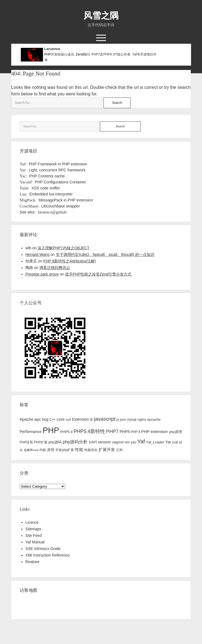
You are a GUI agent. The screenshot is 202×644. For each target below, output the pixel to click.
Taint (24, 188)
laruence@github (52, 212)
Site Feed (34, 535)
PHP (48, 54)
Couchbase (29, 206)
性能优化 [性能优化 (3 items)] (91, 450)
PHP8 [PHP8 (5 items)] (125, 432)
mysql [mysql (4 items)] (132, 419)
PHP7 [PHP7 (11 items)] (112, 431)
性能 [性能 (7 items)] (79, 450)
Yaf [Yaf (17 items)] (141, 442)
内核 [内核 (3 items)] (43, 450)
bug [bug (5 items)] (45, 419)
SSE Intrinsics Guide (43, 549)
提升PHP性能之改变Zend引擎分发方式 (98, 274)
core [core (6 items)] (61, 419)
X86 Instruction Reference (48, 555)
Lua (23, 194)
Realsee (32, 562)
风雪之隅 (101, 16)
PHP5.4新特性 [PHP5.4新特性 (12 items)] (89, 431)
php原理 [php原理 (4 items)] (175, 432)
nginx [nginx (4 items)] (142, 419)
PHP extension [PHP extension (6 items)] (155, 432)
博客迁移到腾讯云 (55, 268)
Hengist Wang (37, 254)
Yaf (23, 164)
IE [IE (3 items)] (92, 420)
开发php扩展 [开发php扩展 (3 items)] (65, 450)
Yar (23, 170)
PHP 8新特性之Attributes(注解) (70, 261)
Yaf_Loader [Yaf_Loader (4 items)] (155, 442)
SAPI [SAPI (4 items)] (93, 442)
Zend (80, 54)
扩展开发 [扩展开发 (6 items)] (107, 450)
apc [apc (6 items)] (38, 419)
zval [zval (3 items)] (175, 442)
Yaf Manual (35, 542)
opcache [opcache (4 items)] (154, 419)
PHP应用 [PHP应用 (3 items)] (26, 442)
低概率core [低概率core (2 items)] (31, 450)
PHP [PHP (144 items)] (51, 430)
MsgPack (28, 200)
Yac (23, 176)
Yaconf (26, 182)
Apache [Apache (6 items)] (27, 419)
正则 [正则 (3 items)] (119, 450)
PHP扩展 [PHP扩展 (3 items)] (41, 442)
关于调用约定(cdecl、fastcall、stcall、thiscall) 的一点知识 (105, 254)
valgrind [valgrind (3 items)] (118, 442)
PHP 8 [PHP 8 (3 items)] (135, 432)
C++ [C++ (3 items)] (53, 420)
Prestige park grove (42, 274)
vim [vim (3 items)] (127, 442)
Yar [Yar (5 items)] (168, 442)
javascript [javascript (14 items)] (105, 419)
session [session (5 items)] (104, 442)
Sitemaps (33, 529)
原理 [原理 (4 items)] (51, 450)
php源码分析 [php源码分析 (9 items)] (75, 442)
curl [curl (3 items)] (68, 420)
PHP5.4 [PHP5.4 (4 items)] (66, 432)
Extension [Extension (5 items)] (80, 419)
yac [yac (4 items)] (134, 442)
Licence (32, 522)
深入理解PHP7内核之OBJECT (64, 248)
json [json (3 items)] (123, 420)
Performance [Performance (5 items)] (31, 432)
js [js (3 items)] (118, 420)
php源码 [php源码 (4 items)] (55, 442)
